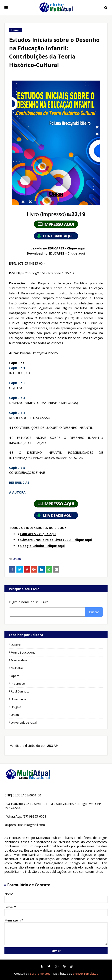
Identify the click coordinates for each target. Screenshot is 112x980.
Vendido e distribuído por (33, 746)
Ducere (16, 645)
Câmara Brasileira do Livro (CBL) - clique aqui (56, 540)
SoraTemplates (40, 974)
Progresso (18, 684)
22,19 (56, 214)
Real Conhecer (21, 691)
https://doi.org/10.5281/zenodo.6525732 (45, 273)
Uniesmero (18, 699)
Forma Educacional (24, 652)
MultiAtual (18, 668)
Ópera (15, 676)
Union (17, 559)
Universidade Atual (24, 723)
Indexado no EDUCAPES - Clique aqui (56, 248)
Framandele (19, 660)
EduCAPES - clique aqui (38, 534)
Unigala (16, 707)
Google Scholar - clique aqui (42, 546)
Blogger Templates (85, 974)
